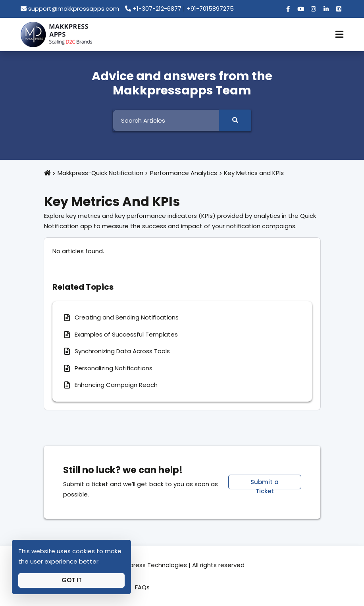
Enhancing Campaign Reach (116, 385)
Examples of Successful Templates (126, 334)
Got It (72, 580)
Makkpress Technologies (151, 565)
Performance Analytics (184, 173)
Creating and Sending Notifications (127, 317)
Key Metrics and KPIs (254, 173)
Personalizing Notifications (114, 368)
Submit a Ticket (265, 484)
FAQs (142, 587)
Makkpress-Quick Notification (100, 173)
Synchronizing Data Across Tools (122, 351)
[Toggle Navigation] (339, 35)
